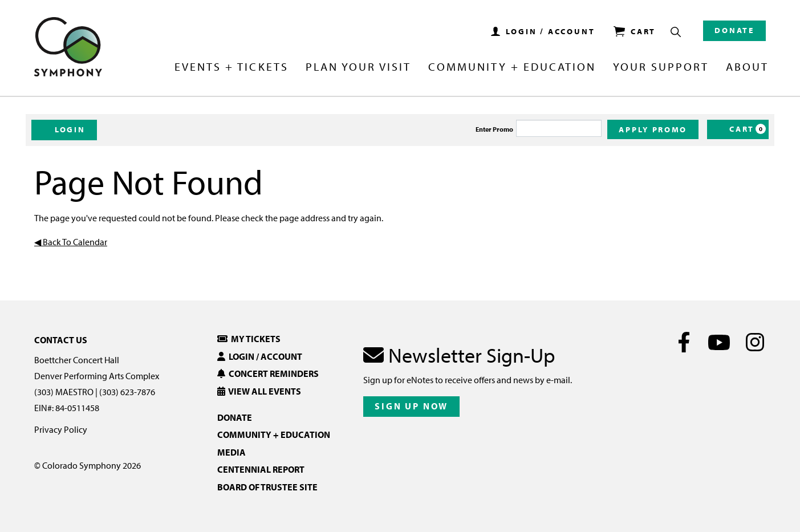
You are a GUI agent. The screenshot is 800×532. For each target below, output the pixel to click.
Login (64, 129)
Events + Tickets (231, 67)
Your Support (661, 67)
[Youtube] (719, 342)
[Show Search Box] (676, 32)
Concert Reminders (268, 373)
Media (232, 452)
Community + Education (512, 67)
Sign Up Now (411, 406)
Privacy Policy (61, 429)
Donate (734, 30)
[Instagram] (755, 342)
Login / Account (260, 356)
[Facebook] (684, 342)
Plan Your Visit (358, 67)
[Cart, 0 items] (738, 129)
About (747, 67)
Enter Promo (494, 129)
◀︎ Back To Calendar (71, 242)
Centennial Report (261, 469)
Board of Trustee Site (267, 487)
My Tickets (249, 339)
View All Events (259, 391)
